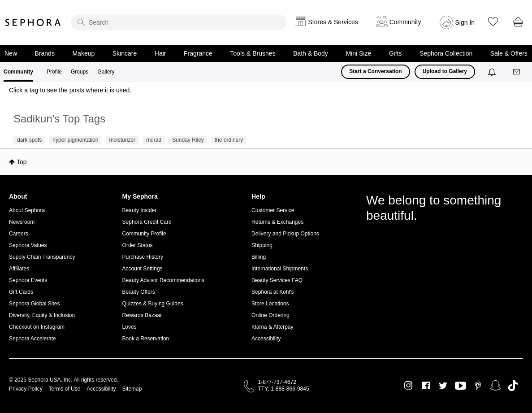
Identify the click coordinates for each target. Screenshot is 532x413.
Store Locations (270, 304)
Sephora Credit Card (147, 222)
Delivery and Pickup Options (285, 234)
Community (18, 72)
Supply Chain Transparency (42, 257)
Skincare (125, 53)
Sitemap (132, 389)
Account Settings (143, 269)
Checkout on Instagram (37, 327)
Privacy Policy (26, 389)
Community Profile (144, 234)
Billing (259, 257)
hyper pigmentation (75, 140)
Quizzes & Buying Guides (153, 304)
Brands (45, 53)
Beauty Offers (139, 292)
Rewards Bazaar (142, 315)
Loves (130, 327)
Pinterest (478, 386)
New (11, 53)
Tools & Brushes (253, 53)
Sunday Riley (188, 140)
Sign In (465, 22)
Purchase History (143, 257)
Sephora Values (28, 245)
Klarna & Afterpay (272, 327)
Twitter (443, 386)
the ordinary (229, 140)
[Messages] (517, 72)
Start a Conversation (375, 71)
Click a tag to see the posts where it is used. (70, 90)
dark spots (29, 140)
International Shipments (280, 269)
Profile (54, 72)
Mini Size (358, 53)
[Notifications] (493, 72)
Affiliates (19, 269)
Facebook (426, 386)
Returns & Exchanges (277, 222)
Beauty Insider (140, 210)
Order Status (138, 245)
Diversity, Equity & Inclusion (42, 315)
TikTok (513, 386)
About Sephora (27, 210)
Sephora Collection (446, 53)
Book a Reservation (146, 339)
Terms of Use (65, 389)
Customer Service (273, 210)
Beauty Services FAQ (277, 280)
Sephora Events (28, 280)
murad (154, 140)
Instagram (409, 386)
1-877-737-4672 (277, 382)
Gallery (106, 72)
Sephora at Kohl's (272, 292)
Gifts (396, 53)
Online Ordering (270, 315)
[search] (179, 22)
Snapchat (495, 386)
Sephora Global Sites (34, 304)
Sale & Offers (509, 53)
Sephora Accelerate (32, 339)
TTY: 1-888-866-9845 (284, 389)
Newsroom (22, 222)
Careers (19, 234)
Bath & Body (311, 53)
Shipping (262, 245)
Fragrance (198, 53)
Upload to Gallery (445, 71)
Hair (160, 53)
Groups (80, 72)
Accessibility (266, 339)
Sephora (33, 22)
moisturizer (122, 140)
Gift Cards (21, 292)
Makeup (83, 53)
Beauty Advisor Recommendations (163, 280)
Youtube (461, 386)
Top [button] (22, 162)
